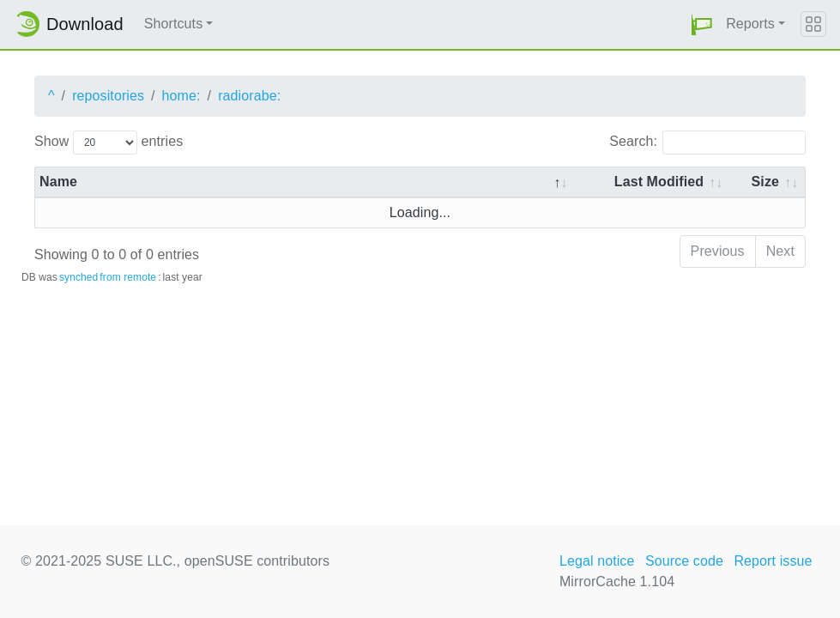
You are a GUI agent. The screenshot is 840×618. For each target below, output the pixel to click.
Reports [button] (750, 24)
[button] (702, 24)
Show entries (109, 142)
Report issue (773, 561)
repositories (108, 96)
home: (181, 96)
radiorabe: (249, 96)
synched (79, 277)
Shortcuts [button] (174, 24)
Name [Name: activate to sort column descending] (58, 182)
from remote (128, 277)
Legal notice (597, 561)
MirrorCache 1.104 (617, 582)
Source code (684, 561)
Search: (707, 142)
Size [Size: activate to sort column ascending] (765, 182)
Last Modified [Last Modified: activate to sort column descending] (659, 182)
